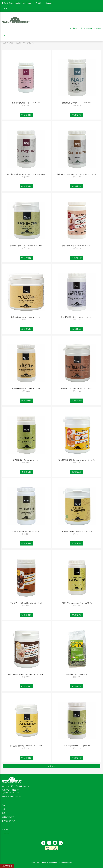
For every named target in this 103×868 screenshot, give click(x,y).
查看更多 (52, 766)
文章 (3, 813)
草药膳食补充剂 (29, 43)
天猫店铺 (49, 3)
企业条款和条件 (8, 817)
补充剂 (18, 43)
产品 (11, 43)
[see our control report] (51, 848)
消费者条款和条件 (9, 821)
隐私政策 (5, 829)
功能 (3, 809)
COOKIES (5, 833)
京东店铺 (37, 3)
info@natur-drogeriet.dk (11, 797)
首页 (4, 43)
